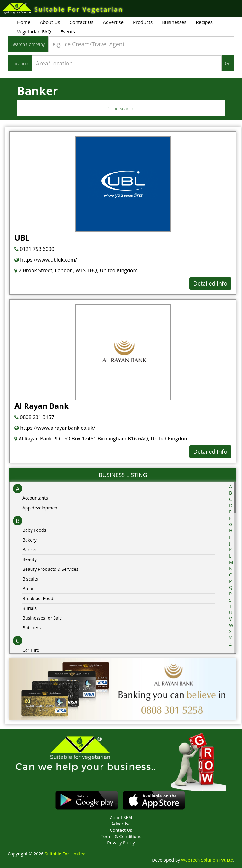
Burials (29, 608)
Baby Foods (34, 530)
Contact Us (82, 22)
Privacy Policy (121, 843)
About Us (50, 22)
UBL (22, 238)
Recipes (204, 22)
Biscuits (30, 579)
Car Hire (31, 650)
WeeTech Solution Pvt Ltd (207, 860)
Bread (29, 589)
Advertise (113, 22)
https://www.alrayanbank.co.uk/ (55, 428)
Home (24, 22)
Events (68, 31)
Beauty (29, 559)
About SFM (121, 817)
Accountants (35, 498)
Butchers (32, 628)
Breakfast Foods (39, 598)
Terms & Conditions (121, 836)
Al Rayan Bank (42, 406)
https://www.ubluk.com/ (46, 260)
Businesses (174, 22)
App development (41, 508)
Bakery (29, 540)
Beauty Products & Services (50, 569)
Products (143, 22)
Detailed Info (210, 283)
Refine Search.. (121, 108)
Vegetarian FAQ (34, 31)
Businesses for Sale (42, 618)
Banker (30, 550)
